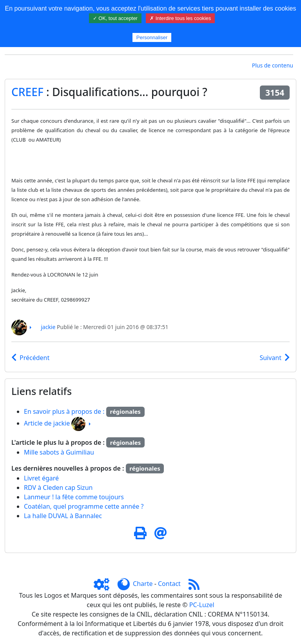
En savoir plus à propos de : (65, 411)
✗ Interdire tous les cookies (180, 18)
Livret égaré (41, 478)
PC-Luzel (202, 605)
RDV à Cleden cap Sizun (58, 488)
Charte (143, 584)
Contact (169, 584)
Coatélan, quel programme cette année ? (84, 506)
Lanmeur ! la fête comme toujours (74, 497)
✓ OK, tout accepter (115, 18)
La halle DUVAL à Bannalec (63, 516)
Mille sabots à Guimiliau (59, 452)
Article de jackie (47, 423)
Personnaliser (152, 37)
